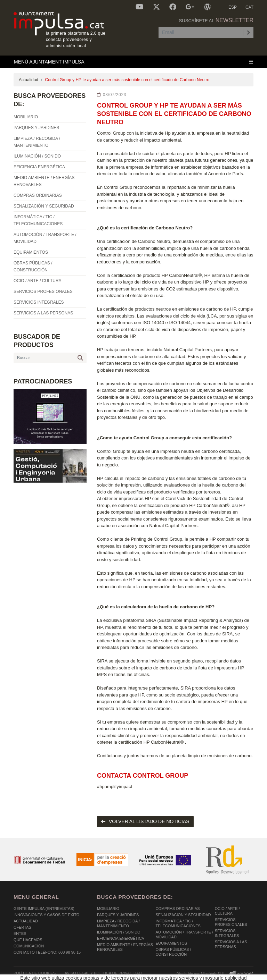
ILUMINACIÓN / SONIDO (119, 932)
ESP (233, 7)
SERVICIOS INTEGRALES (227, 933)
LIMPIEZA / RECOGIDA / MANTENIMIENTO (118, 923)
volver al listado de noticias (145, 821)
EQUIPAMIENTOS (171, 943)
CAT (249, 7)
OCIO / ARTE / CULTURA (227, 911)
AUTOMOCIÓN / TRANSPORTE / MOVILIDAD (184, 935)
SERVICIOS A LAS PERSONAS (231, 944)
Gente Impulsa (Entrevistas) (44, 909)
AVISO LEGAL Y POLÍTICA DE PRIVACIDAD (103, 973)
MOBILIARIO (108, 909)
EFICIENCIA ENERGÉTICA (121, 938)
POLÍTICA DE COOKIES (35, 973)
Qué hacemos (28, 940)
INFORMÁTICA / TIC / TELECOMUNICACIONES (178, 923)
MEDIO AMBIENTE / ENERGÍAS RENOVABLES (125, 947)
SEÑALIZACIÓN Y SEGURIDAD (183, 915)
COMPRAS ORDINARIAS (177, 909)
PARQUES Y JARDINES (118, 915)
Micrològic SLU (213, 974)
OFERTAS (22, 927)
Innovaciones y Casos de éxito (46, 915)
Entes (20, 933)
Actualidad (29, 80)
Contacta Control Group (143, 776)
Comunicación (29, 946)
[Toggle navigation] (133, 62)
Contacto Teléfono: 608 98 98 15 (47, 952)
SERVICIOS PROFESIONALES (231, 922)
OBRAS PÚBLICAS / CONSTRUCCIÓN (173, 952)
